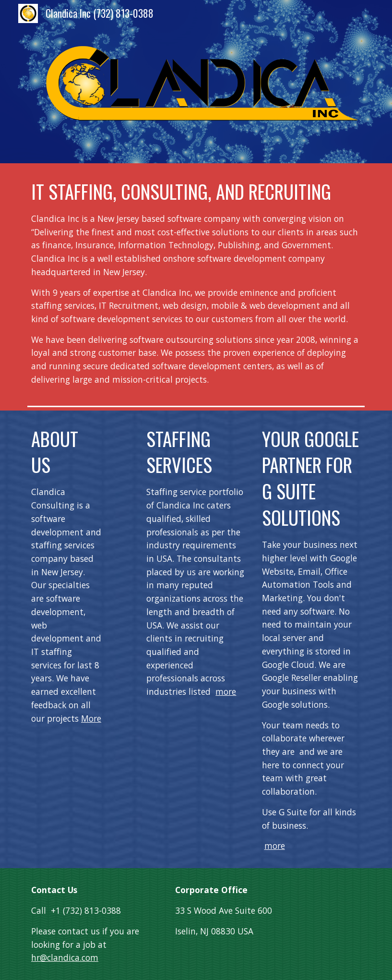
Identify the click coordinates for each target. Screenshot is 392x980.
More (91, 718)
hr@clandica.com (65, 957)
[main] (196, 283)
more (226, 691)
